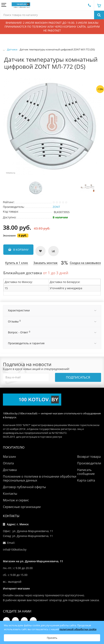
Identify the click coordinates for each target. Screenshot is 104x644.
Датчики (12, 49)
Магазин (9, 457)
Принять (52, 638)
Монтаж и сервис (16, 500)
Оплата (8, 463)
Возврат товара (89, 457)
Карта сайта (86, 480)
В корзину (18, 250)
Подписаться (78, 377)
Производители (89, 463)
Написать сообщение (86, 472)
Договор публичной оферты (24, 487)
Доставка (10, 470)
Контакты (10, 494)
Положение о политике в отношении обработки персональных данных (40, 478)
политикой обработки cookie (78, 629)
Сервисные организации (22, 507)
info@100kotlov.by (15, 550)
